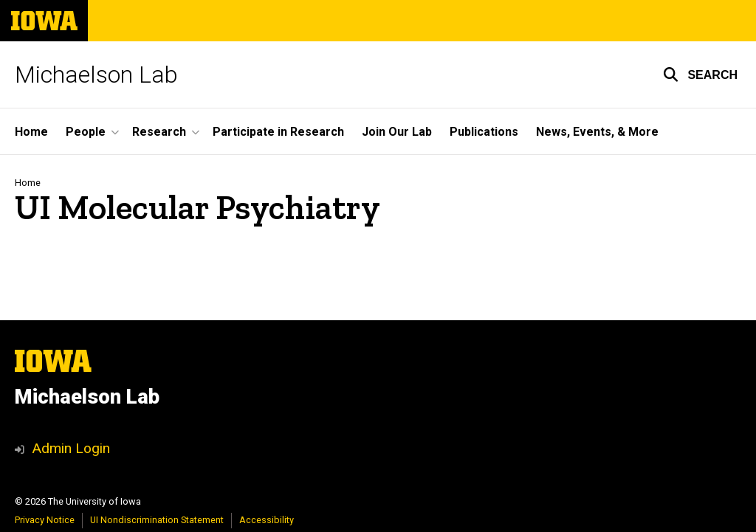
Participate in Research (278, 132)
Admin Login (71, 448)
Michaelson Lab (96, 75)
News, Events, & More (597, 132)
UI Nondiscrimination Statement (157, 520)
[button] (700, 75)
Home (31, 132)
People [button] (86, 132)
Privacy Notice (45, 520)
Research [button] (159, 132)
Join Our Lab (397, 132)
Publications (484, 132)
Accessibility (267, 520)
